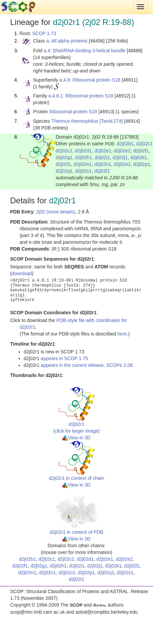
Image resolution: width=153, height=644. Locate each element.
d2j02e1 (103, 151)
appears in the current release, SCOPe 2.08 (87, 365)
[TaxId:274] (111, 121)
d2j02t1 (102, 171)
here (122, 334)
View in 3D (76, 438)
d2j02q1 (64, 171)
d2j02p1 (142, 164)
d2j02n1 (103, 164)
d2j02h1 (84, 157)
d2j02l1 (63, 164)
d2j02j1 (120, 157)
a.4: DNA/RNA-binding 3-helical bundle (84, 51)
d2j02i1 (102, 157)
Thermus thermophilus (75, 121)
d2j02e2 (122, 151)
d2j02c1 (144, 144)
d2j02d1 (83, 151)
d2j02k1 (139, 157)
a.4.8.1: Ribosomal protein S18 (81, 96)
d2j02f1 (141, 151)
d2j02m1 (83, 164)
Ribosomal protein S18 (73, 112)
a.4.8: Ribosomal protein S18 (90, 80)
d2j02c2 (64, 151)
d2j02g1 (64, 157)
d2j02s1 (84, 171)
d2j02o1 (122, 164)
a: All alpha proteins (67, 41)
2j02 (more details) (56, 212)
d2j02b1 (125, 144)
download (22, 273)
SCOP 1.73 (44, 33)
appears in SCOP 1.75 (65, 358)
